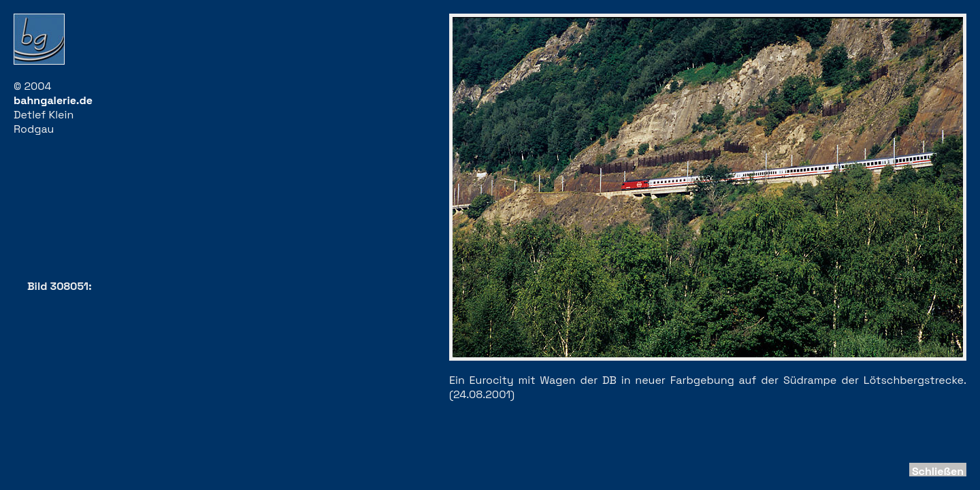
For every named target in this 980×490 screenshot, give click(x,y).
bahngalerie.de (53, 100)
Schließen (938, 471)
